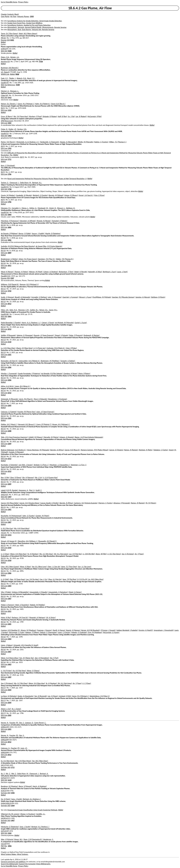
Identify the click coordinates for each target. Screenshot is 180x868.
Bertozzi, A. (44, 774)
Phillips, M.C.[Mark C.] (9, 424)
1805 (10, 215)
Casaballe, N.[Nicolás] (24, 195)
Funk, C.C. (5, 78)
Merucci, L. (61, 208)
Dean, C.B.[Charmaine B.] (33, 839)
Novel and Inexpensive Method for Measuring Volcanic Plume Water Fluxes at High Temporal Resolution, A (47, 179)
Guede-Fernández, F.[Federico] (29, 374)
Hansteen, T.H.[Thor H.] (46, 259)
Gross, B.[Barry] (7, 116)
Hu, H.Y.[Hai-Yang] (19, 671)
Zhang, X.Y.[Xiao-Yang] (25, 348)
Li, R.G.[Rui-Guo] (7, 528)
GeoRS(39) (5, 83)
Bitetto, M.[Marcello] (86, 142)
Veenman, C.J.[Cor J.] (79, 465)
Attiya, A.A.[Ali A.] (8, 386)
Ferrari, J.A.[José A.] (86, 195)
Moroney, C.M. (24, 310)
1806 (9, 227)
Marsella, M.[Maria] (51, 437)
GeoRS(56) (5, 212)
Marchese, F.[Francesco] (10, 221)
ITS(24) (4, 533)
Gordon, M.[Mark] (42, 516)
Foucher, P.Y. (14, 723)
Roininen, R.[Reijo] (146, 450)
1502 (10, 833)
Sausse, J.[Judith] (38, 234)
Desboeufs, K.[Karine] (91, 335)
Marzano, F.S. (6, 208)
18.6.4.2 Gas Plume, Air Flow (90, 8)
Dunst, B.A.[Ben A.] (58, 104)
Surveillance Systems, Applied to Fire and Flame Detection (29, 25)
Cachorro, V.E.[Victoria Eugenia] (86, 503)
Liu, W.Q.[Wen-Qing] (96, 579)
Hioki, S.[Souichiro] (22, 605)
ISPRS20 (4, 740)
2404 (9, 639)
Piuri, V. (32, 490)
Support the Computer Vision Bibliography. (35, 864)
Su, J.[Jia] (71, 116)
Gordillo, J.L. (41, 814)
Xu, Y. (3, 774)
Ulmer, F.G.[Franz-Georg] (28, 259)
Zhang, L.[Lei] (6, 709)
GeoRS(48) (5, 314)
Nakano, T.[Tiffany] (32, 632)
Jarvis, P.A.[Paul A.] (26, 399)
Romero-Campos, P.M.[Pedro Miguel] (95, 450)
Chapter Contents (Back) (10, 14)
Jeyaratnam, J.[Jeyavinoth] (164, 630)
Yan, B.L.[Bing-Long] (39, 567)
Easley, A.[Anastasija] (26, 696)
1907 (12, 278)
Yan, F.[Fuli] (54, 658)
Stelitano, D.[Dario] (158, 297)
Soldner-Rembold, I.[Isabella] (127, 630)
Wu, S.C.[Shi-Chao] (46, 554)
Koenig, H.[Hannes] (73, 630)
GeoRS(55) (5, 187)
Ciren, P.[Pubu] (71, 348)
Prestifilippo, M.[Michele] (102, 297)
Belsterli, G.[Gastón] (40, 195)
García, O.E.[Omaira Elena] (29, 503)
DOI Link (4, 110)
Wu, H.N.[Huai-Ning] (22, 528)
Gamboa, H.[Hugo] (70, 374)
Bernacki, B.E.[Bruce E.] (27, 424)
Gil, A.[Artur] (51, 618)
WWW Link (5, 74)
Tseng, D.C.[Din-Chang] (9, 34)
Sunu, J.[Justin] (17, 799)
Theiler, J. (13, 78)
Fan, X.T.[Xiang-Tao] (27, 658)
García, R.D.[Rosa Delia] (10, 503)
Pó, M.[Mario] (151, 503)
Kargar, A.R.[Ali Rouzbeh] (91, 630)
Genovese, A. (23, 490)
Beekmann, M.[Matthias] (50, 361)
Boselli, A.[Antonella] (23, 297)
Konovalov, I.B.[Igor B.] (9, 361)
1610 (10, 780)
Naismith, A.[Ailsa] (95, 272)
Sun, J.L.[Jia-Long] (84, 567)
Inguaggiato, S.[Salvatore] (58, 592)
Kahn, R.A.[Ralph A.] (43, 104)
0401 (12, 40)
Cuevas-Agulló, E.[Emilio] (49, 503)
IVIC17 (3, 765)
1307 (10, 497)
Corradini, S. (16, 208)
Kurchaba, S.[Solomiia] (9, 465)
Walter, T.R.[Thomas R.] (65, 259)
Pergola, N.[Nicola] (44, 221)
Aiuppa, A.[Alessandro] (69, 142)
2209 (9, 444)
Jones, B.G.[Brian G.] (23, 386)
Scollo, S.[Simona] (7, 297)
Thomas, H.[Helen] (21, 272)
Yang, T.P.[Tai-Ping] (69, 579)
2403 (9, 664)
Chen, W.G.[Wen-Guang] (10, 567)
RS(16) (3, 622)
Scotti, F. (39, 490)
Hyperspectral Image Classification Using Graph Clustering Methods (32, 810)
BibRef (3, 42)
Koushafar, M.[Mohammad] (11, 516)
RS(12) (3, 302)
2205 (9, 406)
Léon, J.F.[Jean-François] (45, 412)
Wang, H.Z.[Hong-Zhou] (10, 658)
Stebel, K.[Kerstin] (81, 272)
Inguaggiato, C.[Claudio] (39, 592)
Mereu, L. (25, 208)
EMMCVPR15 (6, 803)
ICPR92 (4, 49)
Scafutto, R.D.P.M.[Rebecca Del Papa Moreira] (18, 246)
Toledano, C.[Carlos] (161, 450)
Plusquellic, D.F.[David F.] (47, 541)
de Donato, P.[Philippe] (9, 234)
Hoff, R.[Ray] (63, 116)
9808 (17, 74)
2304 (9, 586)
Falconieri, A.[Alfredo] (28, 221)
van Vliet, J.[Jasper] (26, 465)
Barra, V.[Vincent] (25, 786)
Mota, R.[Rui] (6, 618)
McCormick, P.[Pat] (94, 116)
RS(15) (3, 507)
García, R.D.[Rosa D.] (72, 450)
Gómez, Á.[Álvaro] (71, 195)
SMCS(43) (4, 495)
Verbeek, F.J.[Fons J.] (41, 465)
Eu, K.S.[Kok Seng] (8, 761)
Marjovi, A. (5, 91)
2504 (9, 690)
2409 (9, 677)
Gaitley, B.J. (34, 310)
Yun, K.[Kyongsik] (41, 696)
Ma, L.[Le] (38, 478)
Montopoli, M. (43, 208)
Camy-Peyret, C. (40, 723)
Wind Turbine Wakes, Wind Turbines (15, 854)
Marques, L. (14, 91)
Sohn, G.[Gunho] (28, 516)
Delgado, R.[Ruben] (50, 116)
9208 (10, 51)
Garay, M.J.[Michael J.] (26, 104)
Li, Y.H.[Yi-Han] (6, 671)
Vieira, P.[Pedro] (84, 374)
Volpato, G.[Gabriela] (79, 632)
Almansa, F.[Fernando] (122, 503)
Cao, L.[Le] (44, 579)
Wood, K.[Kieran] (7, 272)
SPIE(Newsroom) (7, 121)
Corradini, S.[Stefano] (39, 297)
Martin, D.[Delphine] (53, 234)
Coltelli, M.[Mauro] (36, 437)
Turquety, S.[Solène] (68, 361)
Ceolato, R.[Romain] (16, 452)
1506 (13, 793)
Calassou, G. (5, 748)
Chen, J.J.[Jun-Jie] (54, 567)
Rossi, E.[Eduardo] (41, 399)
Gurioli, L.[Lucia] (81, 323)
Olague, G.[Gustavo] (28, 814)
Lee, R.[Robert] (81, 116)
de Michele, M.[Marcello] (64, 323)
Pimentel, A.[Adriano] (37, 618)
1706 (9, 174)
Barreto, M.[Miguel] (56, 195)
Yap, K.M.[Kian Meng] (23, 761)
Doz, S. (22, 723)
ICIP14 (3, 831)
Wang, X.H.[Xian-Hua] (18, 554)
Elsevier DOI (5, 40)
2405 (9, 624)
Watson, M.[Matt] (36, 272)
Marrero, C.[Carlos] (105, 503)
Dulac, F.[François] (76, 335)
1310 (9, 110)
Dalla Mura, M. (26, 183)
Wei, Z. (14, 774)
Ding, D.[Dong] (16, 478)
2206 (9, 367)
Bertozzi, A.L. (37, 183)
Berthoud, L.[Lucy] (110, 272)
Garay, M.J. (53, 310)
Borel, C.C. (31, 78)
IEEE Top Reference (8, 85)
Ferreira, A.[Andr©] (146, 630)
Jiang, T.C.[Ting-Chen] (69, 567)
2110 (9, 342)
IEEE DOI (4, 51)
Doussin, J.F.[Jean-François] (44, 335)
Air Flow (13, 16)
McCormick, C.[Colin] (17, 632)
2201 (9, 729)
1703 (9, 148)
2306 (9, 573)
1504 (9, 123)
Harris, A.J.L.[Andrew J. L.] (31, 323)
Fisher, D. (4, 129)
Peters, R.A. (5, 57)
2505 (32, 16)
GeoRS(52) (5, 134)
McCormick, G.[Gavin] (111, 632)
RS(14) (3, 365)
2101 (9, 355)
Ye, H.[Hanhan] (33, 554)
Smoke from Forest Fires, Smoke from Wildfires (25, 23)
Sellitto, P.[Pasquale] (8, 335)
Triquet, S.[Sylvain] (61, 335)
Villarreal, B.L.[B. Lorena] (10, 814)
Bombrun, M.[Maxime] (9, 786)
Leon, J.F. (24, 748)
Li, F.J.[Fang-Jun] (40, 348)
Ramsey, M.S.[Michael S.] (29, 284)
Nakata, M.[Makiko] (37, 605)
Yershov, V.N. (22, 129)
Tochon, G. (5, 183)
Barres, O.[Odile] (25, 234)
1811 (9, 266)
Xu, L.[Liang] (16, 709)
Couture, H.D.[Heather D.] (10, 630)
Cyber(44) (5, 95)
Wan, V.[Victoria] (7, 839)
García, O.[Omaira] (116, 450)
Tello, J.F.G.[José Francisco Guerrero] (14, 437)
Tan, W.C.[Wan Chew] (40, 761)
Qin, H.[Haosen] (28, 478)
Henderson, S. (48, 839)
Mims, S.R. (5, 310)
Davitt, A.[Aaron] (59, 630)
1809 (9, 253)
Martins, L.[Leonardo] (9, 374)
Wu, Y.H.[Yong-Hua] (21, 116)
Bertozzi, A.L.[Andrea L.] (32, 799)
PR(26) (3, 38)
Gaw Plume (5, 16)
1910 (9, 291)
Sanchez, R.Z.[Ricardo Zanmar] (123, 297)
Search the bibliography (10, 864)
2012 (9, 304)
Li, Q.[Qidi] (5, 579)
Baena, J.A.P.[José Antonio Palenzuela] (89, 437)
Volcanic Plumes (23, 16)
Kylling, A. (33, 208)
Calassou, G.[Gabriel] (9, 412)
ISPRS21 (4, 727)
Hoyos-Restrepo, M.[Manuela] (38, 450)
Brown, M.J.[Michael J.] (61, 424)
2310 (9, 548)
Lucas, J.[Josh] (122, 272)
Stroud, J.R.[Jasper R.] (9, 541)
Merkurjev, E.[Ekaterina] (10, 827)
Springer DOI (6, 767)
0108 (18, 85)
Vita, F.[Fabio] (6, 592)
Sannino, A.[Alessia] (143, 297)
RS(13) (3, 340)
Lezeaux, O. (29, 723)
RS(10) (3, 225)
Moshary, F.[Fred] (35, 116)
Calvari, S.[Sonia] (48, 323)
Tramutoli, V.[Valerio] (59, 221)
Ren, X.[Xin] (5, 478)
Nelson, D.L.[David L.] (9, 104)
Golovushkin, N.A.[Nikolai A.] (29, 361)
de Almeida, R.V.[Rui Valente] (52, 374)
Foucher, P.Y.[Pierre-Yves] (27, 412)
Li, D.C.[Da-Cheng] (114, 554)
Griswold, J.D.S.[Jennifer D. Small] (26, 645)
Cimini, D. (53, 208)
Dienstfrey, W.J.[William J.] (28, 541)
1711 (9, 159)
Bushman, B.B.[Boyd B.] (10, 68)
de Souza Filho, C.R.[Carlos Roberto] (49, 246)
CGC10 (3, 844)
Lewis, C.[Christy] (64, 632)
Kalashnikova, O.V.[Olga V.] (100, 696)
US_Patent (5, 72)
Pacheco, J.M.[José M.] (20, 618)
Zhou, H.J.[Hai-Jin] (55, 579)
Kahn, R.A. (13, 310)
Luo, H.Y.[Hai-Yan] (75, 554)
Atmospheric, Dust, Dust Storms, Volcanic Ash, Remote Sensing (31, 30)
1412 (10, 98)
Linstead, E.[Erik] (65, 696)
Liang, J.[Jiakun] (7, 645)
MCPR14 (4, 818)
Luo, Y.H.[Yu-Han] (32, 579)
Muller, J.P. (12, 129)
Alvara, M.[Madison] (29, 630)
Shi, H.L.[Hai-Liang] (61, 554)
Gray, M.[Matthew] (95, 632)
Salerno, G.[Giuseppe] (25, 335)
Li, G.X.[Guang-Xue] (50, 478)
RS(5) (3, 108)
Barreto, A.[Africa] (57, 450)
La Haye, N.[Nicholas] (9, 696)
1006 (10, 846)
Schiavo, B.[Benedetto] (20, 592)
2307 (9, 522)
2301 (9, 510)
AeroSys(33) (5, 62)
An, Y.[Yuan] (139, 554)
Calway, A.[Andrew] (51, 272)
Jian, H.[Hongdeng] (42, 658)
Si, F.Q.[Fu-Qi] (82, 579)
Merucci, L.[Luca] (85, 297)
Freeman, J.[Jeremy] (44, 630)
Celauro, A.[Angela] (67, 437)
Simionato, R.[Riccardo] (10, 399)
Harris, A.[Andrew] (40, 786)
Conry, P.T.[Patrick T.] (44, 424)
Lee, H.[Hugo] (53, 696)
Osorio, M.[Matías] (8, 195)
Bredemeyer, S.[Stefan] (9, 259)
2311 (10, 535)
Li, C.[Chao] (5, 554)
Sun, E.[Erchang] (128, 554)
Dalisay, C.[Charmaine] (49, 632)
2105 (9, 418)
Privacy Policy (23, 2)
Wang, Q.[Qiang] (33, 671)
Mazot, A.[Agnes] (75, 592)
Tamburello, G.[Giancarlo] (50, 142)
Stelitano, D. (70, 208)
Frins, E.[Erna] (99, 195)
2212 (9, 393)
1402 (10, 136)
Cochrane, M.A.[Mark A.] (56, 348)
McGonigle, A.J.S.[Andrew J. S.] (28, 142)
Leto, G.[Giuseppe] (55, 297)
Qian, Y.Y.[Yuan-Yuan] (17, 579)
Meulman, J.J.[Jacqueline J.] (60, 465)
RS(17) (3, 688)
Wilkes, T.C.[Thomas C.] (118, 142)
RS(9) (3, 146)
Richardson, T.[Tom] (66, 272)
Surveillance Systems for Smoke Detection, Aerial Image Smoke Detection (35, 21)
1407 (13, 820)
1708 (10, 189)
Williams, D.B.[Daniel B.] (10, 284)
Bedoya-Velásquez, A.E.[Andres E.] (14, 450)
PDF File (4, 846)
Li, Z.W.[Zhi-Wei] (89, 554)
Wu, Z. (8, 774)
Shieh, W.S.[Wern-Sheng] (28, 34)
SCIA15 (4, 791)
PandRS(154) (6, 276)
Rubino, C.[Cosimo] (101, 142)
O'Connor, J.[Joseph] (108, 630)
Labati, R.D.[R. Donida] (9, 490)
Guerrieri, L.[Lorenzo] (70, 297)
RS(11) (3, 289)
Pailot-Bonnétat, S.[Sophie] (11, 323)
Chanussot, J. (14, 183)
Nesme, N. (5, 723)
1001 (10, 316)
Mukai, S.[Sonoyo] (8, 605)
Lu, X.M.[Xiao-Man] (8, 348)
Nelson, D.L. (44, 310)
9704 (41, 62)
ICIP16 (3, 778)
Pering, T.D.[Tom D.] (8, 142)
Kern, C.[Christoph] (8, 166)
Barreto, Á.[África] (66, 503)
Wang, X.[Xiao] (25, 567)
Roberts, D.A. (22, 78)
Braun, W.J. (18, 839)
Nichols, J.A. (15, 57)
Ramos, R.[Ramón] (131, 450)
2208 (9, 431)
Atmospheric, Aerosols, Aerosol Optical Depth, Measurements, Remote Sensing (37, 27)
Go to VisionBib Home (9, 2)
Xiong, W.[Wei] (101, 554)
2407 (9, 652)
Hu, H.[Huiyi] (6, 799)
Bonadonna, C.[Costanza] (58, 399)
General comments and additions (13, 862)
